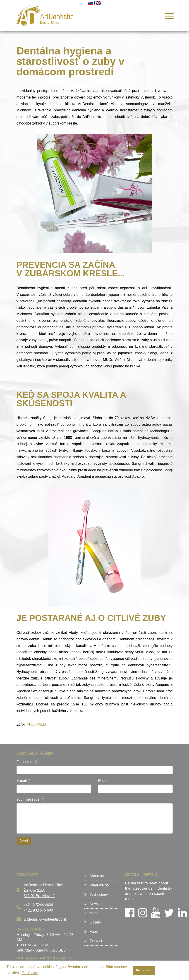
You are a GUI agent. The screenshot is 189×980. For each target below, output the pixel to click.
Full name (27, 762)
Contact (93, 941)
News (92, 904)
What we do (97, 885)
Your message (30, 799)
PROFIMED (36, 724)
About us (94, 876)
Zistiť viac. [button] (30, 973)
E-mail (24, 781)
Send (24, 841)
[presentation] (45, 855)
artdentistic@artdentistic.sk (45, 919)
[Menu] (168, 17)
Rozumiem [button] (144, 970)
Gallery (93, 922)
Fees (91, 932)
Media (92, 913)
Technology (96, 894)
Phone (103, 781)
